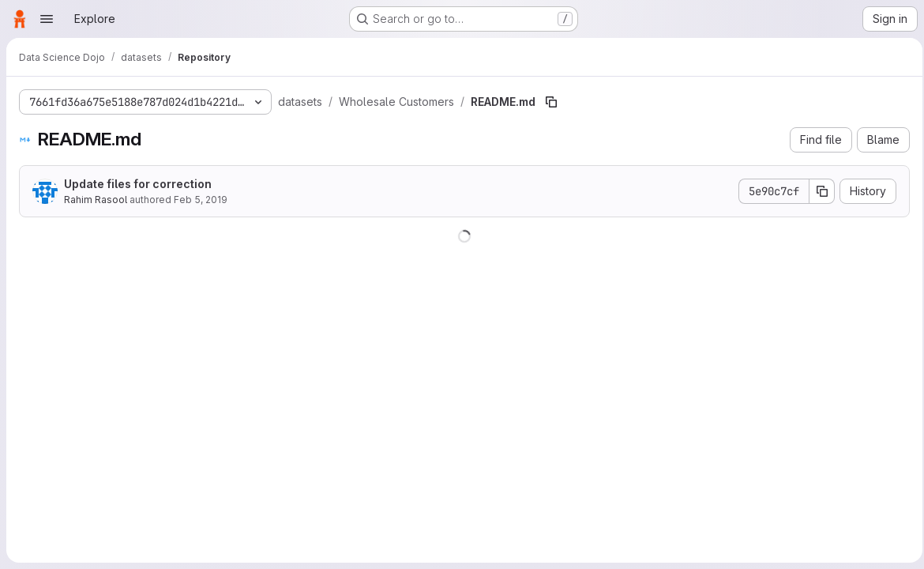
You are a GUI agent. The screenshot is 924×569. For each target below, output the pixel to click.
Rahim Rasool (96, 200)
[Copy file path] (551, 102)
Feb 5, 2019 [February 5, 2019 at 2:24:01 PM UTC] (201, 200)
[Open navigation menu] (47, 19)
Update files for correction (138, 184)
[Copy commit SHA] (817, 191)
